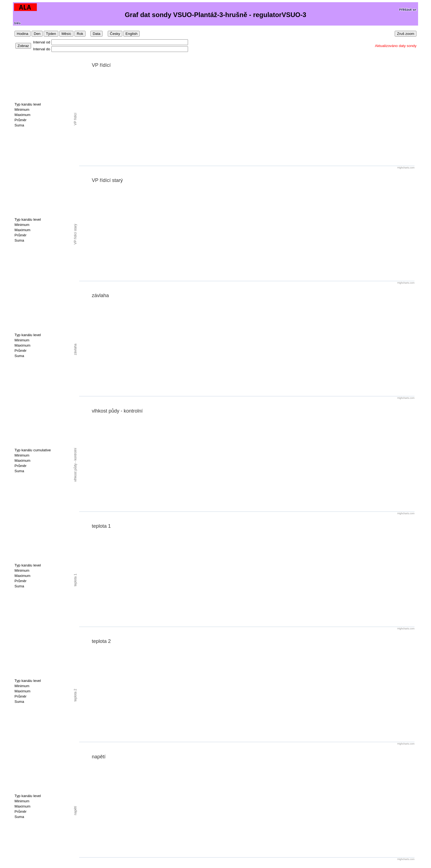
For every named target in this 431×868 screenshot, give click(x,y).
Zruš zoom (406, 34)
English (132, 34)
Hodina (23, 34)
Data (96, 34)
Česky (115, 34)
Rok (80, 34)
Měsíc (67, 34)
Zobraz (23, 46)
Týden (51, 34)
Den (37, 34)
